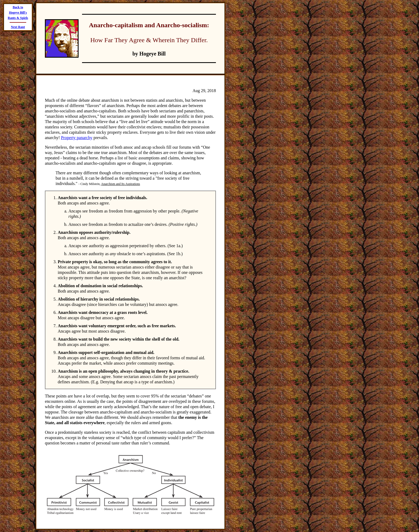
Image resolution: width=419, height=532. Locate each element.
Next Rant (18, 27)
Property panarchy (77, 138)
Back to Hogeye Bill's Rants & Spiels (18, 13)
